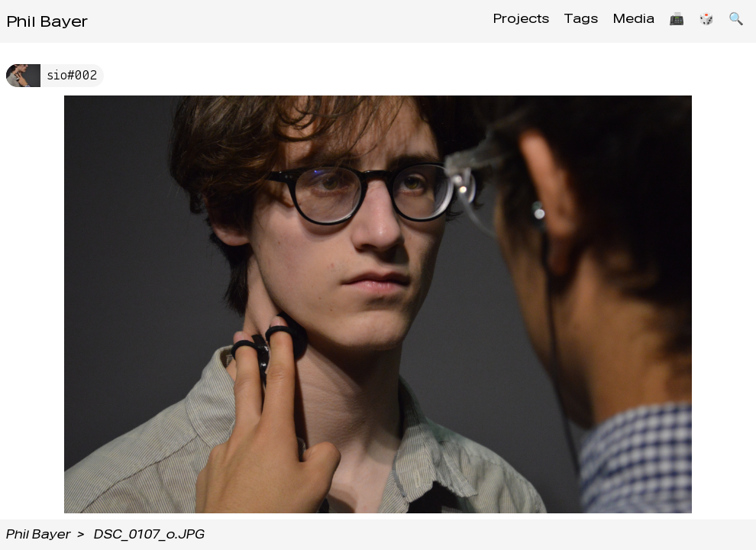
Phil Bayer (47, 21)
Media (622, 21)
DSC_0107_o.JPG (149, 534)
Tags (566, 21)
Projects (503, 21)
